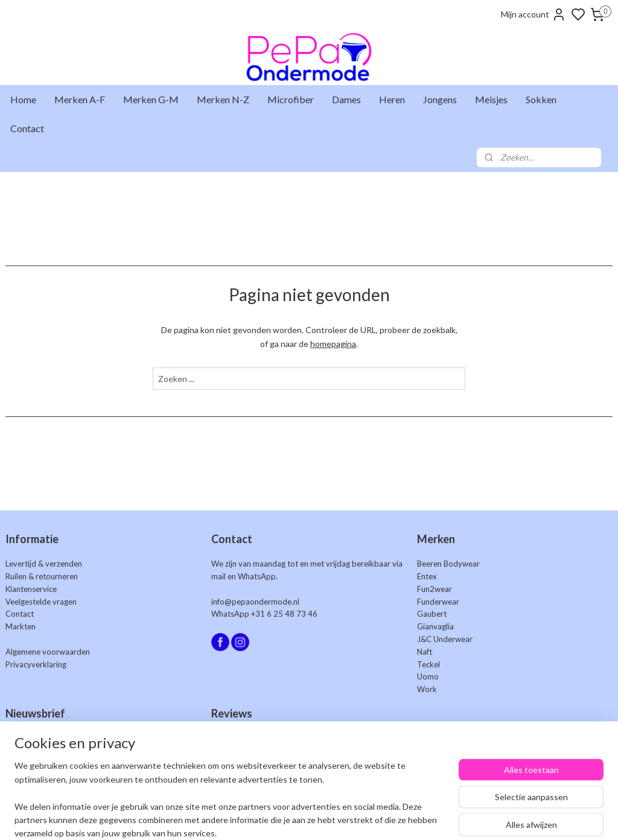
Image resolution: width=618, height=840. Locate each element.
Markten (21, 626)
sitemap (352, 818)
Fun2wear (435, 589)
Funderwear (438, 602)
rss (374, 818)
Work (427, 689)
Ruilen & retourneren (42, 576)
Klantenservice (31, 589)
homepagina (333, 344)
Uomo (428, 676)
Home (23, 99)
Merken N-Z (223, 99)
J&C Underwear (445, 639)
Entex (427, 576)
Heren (392, 99)
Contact (27, 128)
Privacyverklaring (36, 664)
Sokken (541, 99)
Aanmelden (37, 765)
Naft (425, 652)
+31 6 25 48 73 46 (284, 614)
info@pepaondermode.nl (255, 602)
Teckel (428, 664)
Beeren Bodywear (448, 564)
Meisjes (491, 99)
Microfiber (291, 99)
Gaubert (432, 614)
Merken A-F (80, 99)
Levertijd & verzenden (44, 564)
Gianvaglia (435, 626)
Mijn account (534, 14)
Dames (346, 99)
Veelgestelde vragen (41, 602)
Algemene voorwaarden (48, 652)
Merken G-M (151, 99)
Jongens (440, 99)
